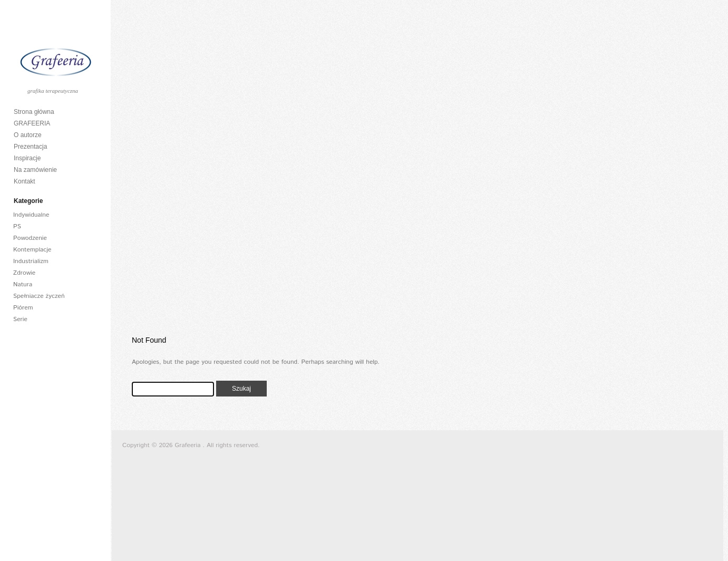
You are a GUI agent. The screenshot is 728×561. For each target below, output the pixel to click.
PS (17, 226)
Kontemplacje (32, 250)
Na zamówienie (35, 170)
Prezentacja (30, 147)
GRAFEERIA (32, 123)
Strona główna (34, 112)
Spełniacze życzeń (39, 296)
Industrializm (31, 261)
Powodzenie (30, 238)
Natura (23, 284)
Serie (20, 319)
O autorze (28, 135)
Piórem (23, 308)
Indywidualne (31, 215)
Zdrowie (24, 273)
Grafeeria (189, 445)
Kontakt (25, 181)
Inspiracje (27, 158)
